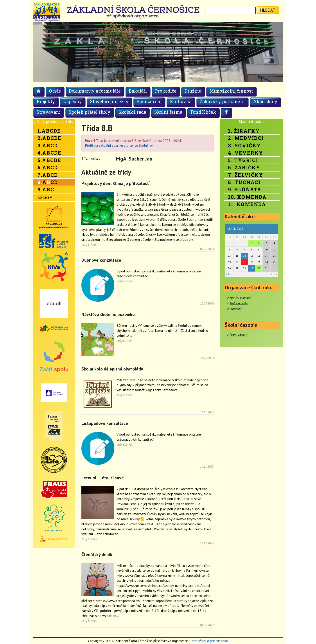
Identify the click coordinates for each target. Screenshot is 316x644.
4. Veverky (246, 153)
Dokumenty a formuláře (95, 91)
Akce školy (265, 101)
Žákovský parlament (222, 101)
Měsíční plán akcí (241, 298)
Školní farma (168, 112)
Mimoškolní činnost (231, 91)
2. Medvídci (246, 138)
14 (244, 256)
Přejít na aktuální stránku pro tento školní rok (119, 145)
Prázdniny (236, 309)
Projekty (46, 101)
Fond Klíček (203, 112)
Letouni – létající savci (103, 478)
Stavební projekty (109, 101)
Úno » (274, 274)
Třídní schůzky (239, 303)
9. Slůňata (245, 189)
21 (244, 262)
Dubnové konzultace (101, 260)
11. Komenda (247, 204)
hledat (268, 10)
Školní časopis (239, 335)
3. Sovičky (244, 145)
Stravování (49, 112)
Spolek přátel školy (90, 112)
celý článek (89, 244)
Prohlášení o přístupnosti (209, 641)
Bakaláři (138, 91)
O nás (55, 91)
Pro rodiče (166, 91)
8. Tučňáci (244, 182)
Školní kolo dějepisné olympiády (112, 369)
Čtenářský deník (97, 555)
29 (252, 268)
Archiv (45, 197)
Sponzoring (149, 101)
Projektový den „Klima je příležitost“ (116, 183)
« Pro (229, 274)
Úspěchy (73, 101)
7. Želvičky (246, 175)
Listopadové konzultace (105, 423)
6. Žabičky (244, 167)
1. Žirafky (244, 131)
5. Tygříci (243, 160)
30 (259, 268)
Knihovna (181, 101)
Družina (193, 91)
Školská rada (132, 112)
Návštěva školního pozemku (108, 314)
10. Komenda (247, 197)
